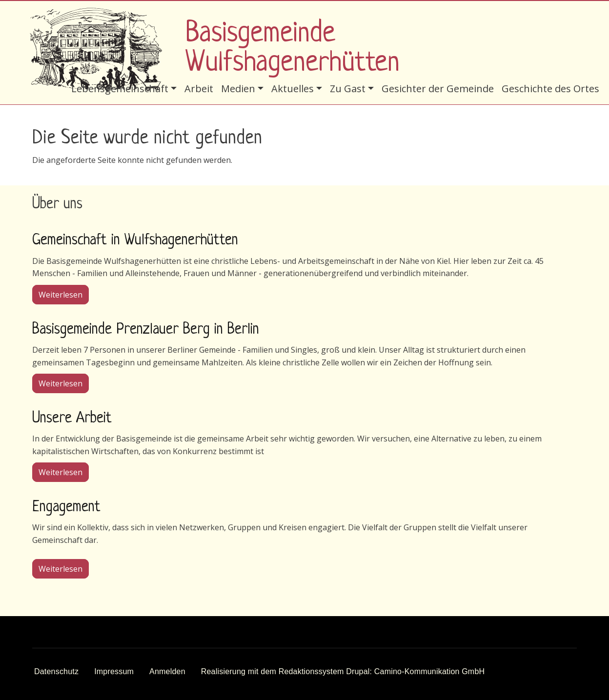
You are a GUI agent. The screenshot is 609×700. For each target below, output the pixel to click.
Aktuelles (293, 89)
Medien (238, 89)
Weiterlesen (64, 294)
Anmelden (167, 671)
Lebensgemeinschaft (120, 89)
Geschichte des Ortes (550, 89)
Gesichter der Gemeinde (438, 89)
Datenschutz (56, 671)
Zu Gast (348, 89)
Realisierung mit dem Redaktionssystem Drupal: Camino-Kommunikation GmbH (343, 671)
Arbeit (199, 89)
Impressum (114, 671)
